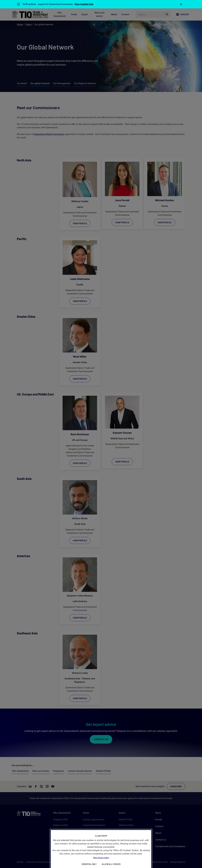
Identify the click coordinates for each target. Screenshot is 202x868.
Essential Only (89, 864)
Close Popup (101, 836)
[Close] (181, 4)
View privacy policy (101, 858)
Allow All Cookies (111, 864)
